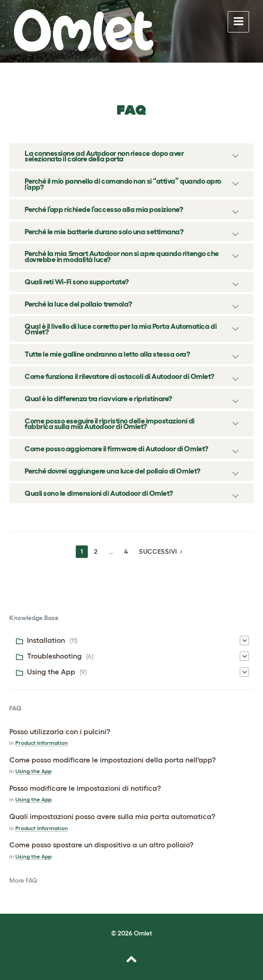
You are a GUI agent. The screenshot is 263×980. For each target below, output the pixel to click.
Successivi (158, 551)
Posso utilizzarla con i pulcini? (60, 731)
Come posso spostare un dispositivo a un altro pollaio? (101, 845)
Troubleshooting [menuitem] (54, 656)
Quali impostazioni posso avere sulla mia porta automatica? (112, 816)
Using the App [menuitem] (51, 672)
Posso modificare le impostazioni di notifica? (85, 788)
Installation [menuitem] (46, 640)
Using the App (33, 771)
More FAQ (23, 880)
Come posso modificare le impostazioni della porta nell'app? (112, 760)
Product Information (42, 743)
